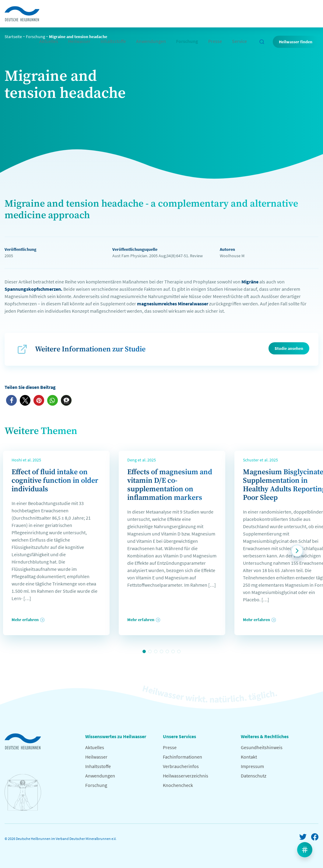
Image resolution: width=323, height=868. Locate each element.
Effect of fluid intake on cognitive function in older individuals (55, 481)
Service (239, 41)
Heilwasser (79, 41)
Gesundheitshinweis (262, 747)
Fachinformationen (183, 757)
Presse (215, 41)
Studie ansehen (289, 348)
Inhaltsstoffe (113, 41)
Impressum (252, 766)
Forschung (187, 41)
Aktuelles (49, 41)
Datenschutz (254, 776)
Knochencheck (178, 785)
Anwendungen (151, 41)
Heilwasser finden (296, 42)
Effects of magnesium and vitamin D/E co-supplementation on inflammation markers (170, 485)
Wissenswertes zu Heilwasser (116, 736)
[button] (11, 400)
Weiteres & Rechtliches (265, 736)
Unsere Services (179, 736)
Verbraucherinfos (181, 766)
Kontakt (249, 757)
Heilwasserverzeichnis (186, 776)
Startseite (13, 37)
